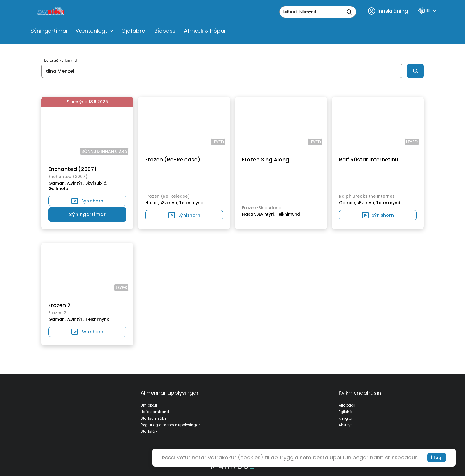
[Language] (428, 10)
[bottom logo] (232, 467)
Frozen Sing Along (266, 160)
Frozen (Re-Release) (173, 160)
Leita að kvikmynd (61, 60)
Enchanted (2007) (73, 169)
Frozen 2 (59, 305)
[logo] (51, 12)
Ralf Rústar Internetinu (369, 160)
